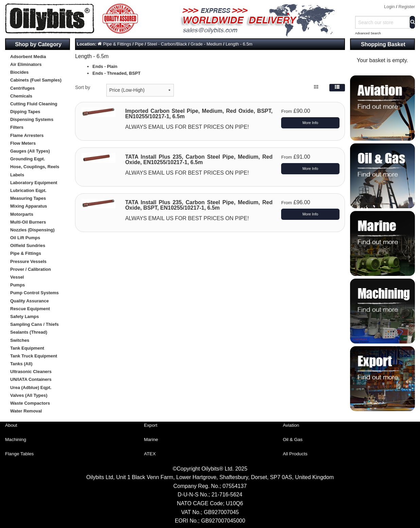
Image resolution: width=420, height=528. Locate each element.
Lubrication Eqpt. (28, 190)
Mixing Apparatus (29, 206)
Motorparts (22, 214)
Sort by (83, 87)
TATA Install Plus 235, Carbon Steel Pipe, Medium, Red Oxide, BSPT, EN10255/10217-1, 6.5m (199, 205)
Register (407, 7)
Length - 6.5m (239, 44)
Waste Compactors (30, 403)
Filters (17, 127)
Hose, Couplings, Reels (35, 167)
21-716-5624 (227, 495)
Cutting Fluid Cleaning (34, 104)
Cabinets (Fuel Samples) (36, 80)
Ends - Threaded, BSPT (116, 73)
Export (151, 425)
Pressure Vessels (28, 261)
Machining (16, 439)
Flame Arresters (27, 135)
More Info (310, 123)
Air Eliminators (26, 64)
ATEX (150, 454)
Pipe (139, 44)
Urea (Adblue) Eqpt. (31, 388)
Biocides (19, 72)
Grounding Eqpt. (28, 159)
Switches (20, 340)
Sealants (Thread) (29, 332)
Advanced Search (368, 33)
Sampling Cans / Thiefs (34, 324)
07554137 (234, 486)
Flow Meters (23, 143)
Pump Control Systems (34, 293)
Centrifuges (22, 88)
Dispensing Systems (32, 119)
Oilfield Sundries (28, 245)
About (11, 425)
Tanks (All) (21, 364)
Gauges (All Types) (30, 151)
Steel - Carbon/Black (167, 44)
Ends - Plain (105, 66)
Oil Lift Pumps (25, 238)
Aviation (291, 425)
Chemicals (21, 96)
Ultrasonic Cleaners (31, 372)
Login (389, 7)
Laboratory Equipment (34, 183)
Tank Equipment (27, 348)
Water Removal (26, 411)
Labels (17, 175)
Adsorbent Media (28, 57)
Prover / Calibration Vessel (31, 273)
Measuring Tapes (28, 198)
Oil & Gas (293, 439)
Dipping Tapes (25, 112)
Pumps (17, 285)
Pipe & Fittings (26, 253)
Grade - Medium (206, 44)
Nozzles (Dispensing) (32, 230)
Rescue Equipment (30, 309)
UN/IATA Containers (31, 379)
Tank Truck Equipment (34, 356)
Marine (151, 439)
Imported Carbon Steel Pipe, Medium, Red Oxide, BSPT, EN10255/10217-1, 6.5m (199, 114)
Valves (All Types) (29, 395)
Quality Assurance (30, 301)
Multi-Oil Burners (28, 222)
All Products (295, 454)
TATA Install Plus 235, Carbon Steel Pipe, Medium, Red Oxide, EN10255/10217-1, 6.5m (199, 160)
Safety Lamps (25, 316)
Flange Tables (19, 454)
